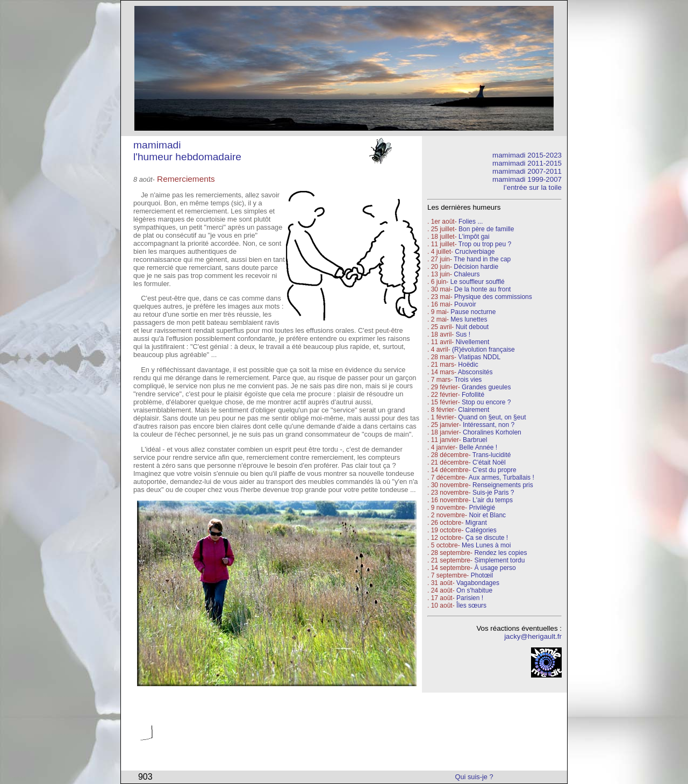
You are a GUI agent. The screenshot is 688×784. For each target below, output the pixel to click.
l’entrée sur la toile (533, 187)
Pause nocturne (473, 312)
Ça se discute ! (487, 538)
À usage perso (495, 568)
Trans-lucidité (492, 455)
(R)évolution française (483, 350)
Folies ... (471, 222)
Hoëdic (468, 365)
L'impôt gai (474, 237)
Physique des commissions (493, 297)
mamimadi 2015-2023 (527, 155)
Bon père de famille (486, 229)
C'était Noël (489, 462)
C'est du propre (494, 470)
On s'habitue (474, 590)
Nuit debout (472, 327)
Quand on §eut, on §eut (492, 417)
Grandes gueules (486, 387)
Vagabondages (478, 583)
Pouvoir (465, 304)
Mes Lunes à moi (486, 545)
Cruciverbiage (475, 252)
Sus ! (463, 334)
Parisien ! (470, 598)
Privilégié (482, 508)
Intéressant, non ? (489, 425)
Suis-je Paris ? (493, 493)
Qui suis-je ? (474, 777)
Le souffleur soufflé (478, 282)
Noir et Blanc (487, 515)
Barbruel (475, 440)
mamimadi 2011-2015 (527, 163)
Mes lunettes (469, 319)
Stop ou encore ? (486, 402)
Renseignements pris (503, 485)
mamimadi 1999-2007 (527, 179)
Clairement (474, 410)
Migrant (476, 523)
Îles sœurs (471, 605)
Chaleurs (467, 274)
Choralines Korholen (492, 432)
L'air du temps (493, 500)
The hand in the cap (482, 259)
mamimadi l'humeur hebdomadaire (187, 151)
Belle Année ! (478, 447)
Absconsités (475, 372)
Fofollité (473, 395)
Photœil (482, 575)
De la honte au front (482, 289)
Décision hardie (476, 267)
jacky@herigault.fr (533, 636)
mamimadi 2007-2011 (527, 171)
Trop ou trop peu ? (485, 244)
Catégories (480, 530)
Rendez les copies (500, 553)
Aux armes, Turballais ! (501, 477)
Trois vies (468, 380)
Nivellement (473, 342)
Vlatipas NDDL (479, 357)
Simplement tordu (499, 560)
